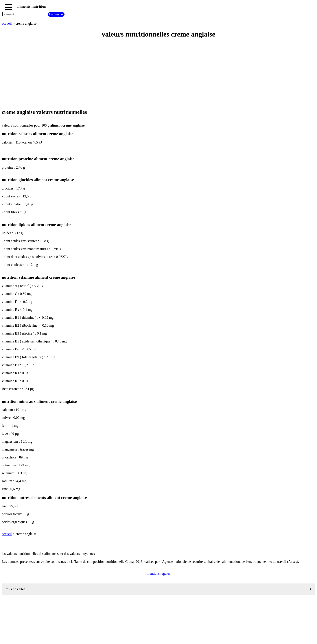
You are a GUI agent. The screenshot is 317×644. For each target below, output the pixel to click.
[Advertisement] (134, 74)
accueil (7, 23)
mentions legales (158, 573)
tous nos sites (16, 589)
